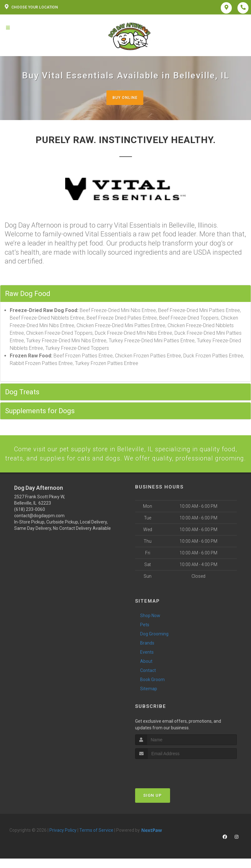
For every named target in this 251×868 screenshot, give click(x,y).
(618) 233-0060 (30, 521)
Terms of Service (96, 841)
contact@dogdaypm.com (39, 527)
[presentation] (169, 782)
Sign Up (153, 806)
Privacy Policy (63, 841)
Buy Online (125, 98)
